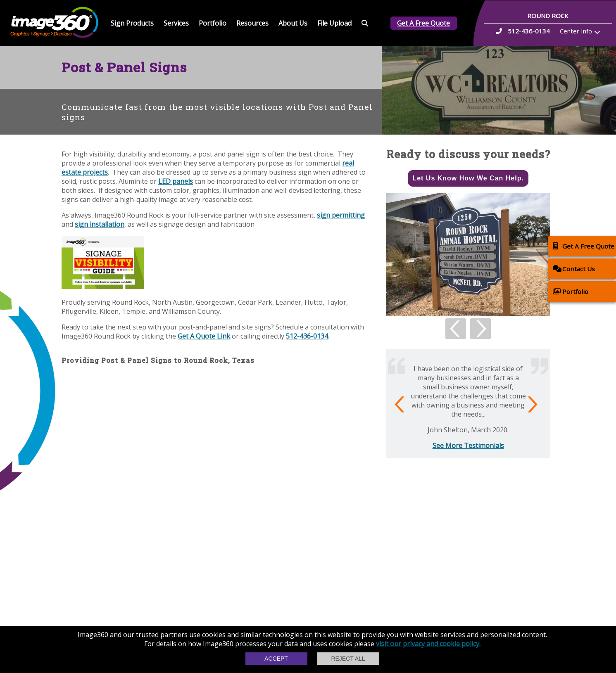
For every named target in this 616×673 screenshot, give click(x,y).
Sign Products (132, 23)
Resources (252, 23)
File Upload (334, 23)
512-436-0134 (307, 336)
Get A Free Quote (423, 23)
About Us (293, 23)
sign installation (100, 224)
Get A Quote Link (204, 336)
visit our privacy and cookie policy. (428, 644)
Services (176, 23)
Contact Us (574, 269)
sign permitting (341, 215)
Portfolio (213, 23)
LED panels (176, 181)
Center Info (576, 31)
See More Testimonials (468, 446)
